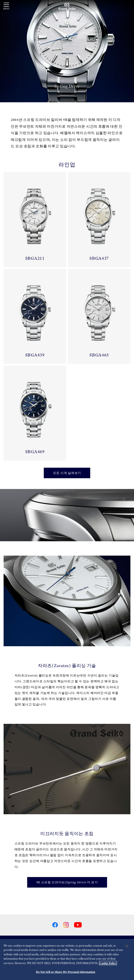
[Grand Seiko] (67, 6)
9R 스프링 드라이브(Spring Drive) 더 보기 (67, 882)
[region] (67, 959)
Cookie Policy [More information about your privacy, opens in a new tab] (108, 963)
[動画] (67, 51)
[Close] (127, 946)
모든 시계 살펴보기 (67, 473)
